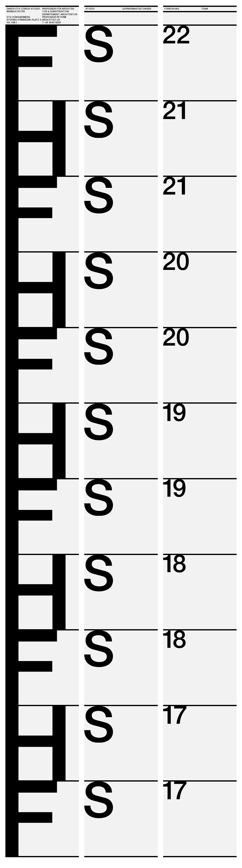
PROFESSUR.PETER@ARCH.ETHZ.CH (54, 18)
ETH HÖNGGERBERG (18, 17)
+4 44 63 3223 (53, 22)
